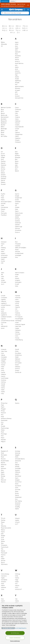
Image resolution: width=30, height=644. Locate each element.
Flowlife (3, 203)
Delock (3, 173)
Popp (2, 417)
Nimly (3, 370)
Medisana (18, 330)
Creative (17, 117)
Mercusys (18, 315)
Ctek (16, 131)
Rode (2, 453)
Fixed (2, 205)
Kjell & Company (20, 273)
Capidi (17, 111)
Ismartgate (18, 255)
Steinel (17, 495)
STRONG (18, 472)
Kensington (18, 282)
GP (16, 205)
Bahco (3, 131)
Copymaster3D (19, 127)
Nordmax (4, 380)
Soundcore (18, 486)
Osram (17, 365)
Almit (17, 69)
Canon (17, 107)
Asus (16, 46)
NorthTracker (5, 378)
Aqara (17, 42)
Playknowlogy (5, 428)
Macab (17, 305)
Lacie (2, 311)
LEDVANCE (4, 326)
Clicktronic (18, 109)
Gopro (17, 203)
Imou (16, 257)
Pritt (2, 436)
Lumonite (4, 322)
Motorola (18, 298)
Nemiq (3, 388)
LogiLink (3, 319)
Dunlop (3, 169)
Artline (17, 60)
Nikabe (3, 386)
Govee (17, 200)
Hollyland (4, 242)
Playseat (3, 440)
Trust (2, 537)
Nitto (2, 394)
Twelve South (5, 547)
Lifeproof (3, 301)
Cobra (17, 119)
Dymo (3, 171)
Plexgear (3, 409)
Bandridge (4, 129)
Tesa (2, 557)
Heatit (3, 259)
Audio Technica (19, 63)
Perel (2, 432)
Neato (3, 390)
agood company (19, 86)
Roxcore (3, 459)
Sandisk (17, 466)
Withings (18, 574)
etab (16, 165)
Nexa (2, 369)
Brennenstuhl (5, 117)
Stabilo (17, 509)
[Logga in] (24, 10)
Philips (3, 411)
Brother (3, 125)
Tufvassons (4, 545)
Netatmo (3, 374)
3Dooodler (4, 44)
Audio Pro (18, 73)
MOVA (17, 303)
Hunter (3, 261)
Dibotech (4, 179)
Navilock (3, 363)
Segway (17, 465)
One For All (18, 372)
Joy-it (3, 284)
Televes (3, 551)
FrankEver (4, 215)
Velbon (3, 585)
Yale (16, 599)
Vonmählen (4, 580)
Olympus (18, 361)
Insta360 (18, 246)
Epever (17, 171)
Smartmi (17, 470)
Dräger (3, 157)
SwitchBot (18, 468)
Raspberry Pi (4, 451)
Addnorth (18, 52)
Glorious (17, 228)
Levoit (3, 328)
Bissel (3, 132)
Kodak (17, 274)
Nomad (3, 384)
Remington (4, 455)
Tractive (3, 555)
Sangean (17, 480)
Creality (17, 125)
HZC (2, 263)
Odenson (18, 359)
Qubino (17, 403)
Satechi (17, 474)
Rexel (2, 457)
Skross (17, 493)
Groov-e (17, 232)
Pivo (2, 422)
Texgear (3, 536)
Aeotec (17, 77)
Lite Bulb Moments (6, 317)
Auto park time (19, 98)
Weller (17, 582)
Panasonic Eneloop (6, 418)
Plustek (3, 426)
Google (17, 196)
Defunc (3, 167)
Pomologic (4, 434)
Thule (3, 539)
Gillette (17, 207)
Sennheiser (18, 476)
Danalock (4, 165)
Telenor (3, 530)
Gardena (17, 221)
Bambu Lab (4, 115)
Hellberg (3, 248)
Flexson (3, 209)
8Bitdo (3, 42)
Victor (3, 589)
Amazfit (17, 83)
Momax (17, 338)
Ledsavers (4, 313)
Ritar (2, 478)
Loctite (3, 307)
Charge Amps (19, 134)
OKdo (17, 351)
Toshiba (3, 520)
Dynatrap (4, 177)
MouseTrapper (19, 319)
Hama (3, 244)
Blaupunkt (4, 121)
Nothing (3, 382)
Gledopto (18, 215)
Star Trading (18, 501)
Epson (17, 161)
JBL (2, 274)
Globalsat (18, 202)
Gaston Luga (19, 227)
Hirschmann (4, 255)
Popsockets (4, 420)
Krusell (17, 284)
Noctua (3, 365)
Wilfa (17, 576)
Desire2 (3, 163)
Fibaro (3, 200)
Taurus (3, 562)
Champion (18, 142)
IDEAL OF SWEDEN (21, 248)
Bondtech (4, 119)
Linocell (3, 296)
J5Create (3, 282)
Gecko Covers (19, 213)
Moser (17, 322)
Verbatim (3, 582)
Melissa (17, 332)
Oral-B (17, 349)
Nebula (3, 355)
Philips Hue (4, 403)
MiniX (17, 311)
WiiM (17, 587)
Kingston (18, 280)
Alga (16, 75)
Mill (16, 309)
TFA (2, 549)
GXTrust (17, 219)
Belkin (3, 127)
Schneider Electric (20, 459)
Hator (3, 251)
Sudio (17, 488)
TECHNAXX (4, 564)
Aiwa (16, 94)
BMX (2, 111)
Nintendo (4, 349)
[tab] (5, 1)
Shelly (17, 457)
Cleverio (17, 123)
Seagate (17, 455)
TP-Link (3, 518)
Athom (17, 58)
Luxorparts (4, 298)
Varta (2, 584)
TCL (2, 524)
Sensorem (18, 503)
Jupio (2, 276)
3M (2, 46)
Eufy (16, 152)
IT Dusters (18, 244)
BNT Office (4, 136)
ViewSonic (4, 576)
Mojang (17, 301)
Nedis (3, 367)
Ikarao (17, 250)
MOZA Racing (19, 340)
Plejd (2, 405)
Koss (16, 276)
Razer (3, 466)
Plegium (3, 441)
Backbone (4, 123)
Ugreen (17, 520)
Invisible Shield (19, 253)
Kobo (17, 286)
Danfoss (3, 161)
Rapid (3, 472)
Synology (18, 451)
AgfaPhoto (18, 81)
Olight (17, 357)
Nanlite (3, 372)
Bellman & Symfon (6, 107)
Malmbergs (18, 321)
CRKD (17, 136)
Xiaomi (3, 601)
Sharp (17, 491)
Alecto (17, 67)
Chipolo (17, 140)
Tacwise (3, 561)
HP (2, 246)
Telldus (3, 541)
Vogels (3, 578)
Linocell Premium (6, 305)
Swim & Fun (18, 482)
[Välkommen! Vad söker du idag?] (16, 13)
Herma (3, 250)
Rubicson (4, 468)
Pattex (3, 430)
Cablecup (18, 121)
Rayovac (3, 482)
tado (2, 534)
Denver (3, 180)
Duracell (3, 184)
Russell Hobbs (5, 461)
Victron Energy (5, 574)
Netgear (3, 361)
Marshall (17, 296)
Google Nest (18, 198)
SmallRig (17, 507)
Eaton (17, 163)
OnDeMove (18, 355)
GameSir (17, 225)
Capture (17, 132)
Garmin (17, 194)
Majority (17, 307)
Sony (16, 463)
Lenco (3, 309)
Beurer (3, 113)
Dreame (3, 175)
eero (16, 169)
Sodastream (18, 497)
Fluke (2, 196)
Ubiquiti (17, 518)
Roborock (4, 465)
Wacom (17, 585)
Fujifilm (3, 194)
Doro (2, 159)
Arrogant (18, 90)
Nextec (3, 392)
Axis (16, 84)
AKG (16, 50)
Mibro (17, 299)
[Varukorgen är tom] (28, 10)
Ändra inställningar (15, 641)
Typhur (3, 532)
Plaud (3, 438)
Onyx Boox (18, 353)
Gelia (16, 209)
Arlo (16, 65)
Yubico (17, 601)
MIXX (17, 336)
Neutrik (3, 376)
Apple (17, 48)
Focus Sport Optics (6, 202)
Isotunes (17, 251)
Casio (17, 115)
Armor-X (17, 61)
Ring (2, 470)
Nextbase (4, 359)
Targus (3, 522)
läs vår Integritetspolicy (20, 628)
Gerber (17, 217)
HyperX (3, 253)
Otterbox (18, 367)
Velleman (3, 587)
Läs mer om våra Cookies (8, 628)
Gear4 (17, 211)
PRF (2, 424)
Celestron (18, 138)
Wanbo (17, 578)
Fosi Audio (4, 213)
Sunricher (18, 489)
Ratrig (3, 474)
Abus (16, 54)
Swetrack (18, 505)
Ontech (17, 370)
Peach (3, 407)
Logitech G (4, 315)
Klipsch (17, 278)
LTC (2, 324)
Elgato (17, 154)
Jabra (2, 273)
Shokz (17, 484)
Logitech (3, 299)
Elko (16, 159)
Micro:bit (18, 334)
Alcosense (18, 56)
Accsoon (17, 96)
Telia (2, 543)
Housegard (4, 257)
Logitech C (4, 303)
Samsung (18, 453)
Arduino (17, 71)
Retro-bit (3, 480)
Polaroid (3, 413)
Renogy (3, 476)
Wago (17, 580)
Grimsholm (18, 230)
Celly (16, 113)
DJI (2, 152)
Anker (17, 44)
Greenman (18, 223)
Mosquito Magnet (20, 324)
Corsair (17, 129)
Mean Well (18, 326)
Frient (3, 211)
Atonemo (18, 88)
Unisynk (17, 522)
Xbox (2, 599)
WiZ (16, 584)
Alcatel (17, 79)
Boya (2, 109)
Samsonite (18, 461)
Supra (17, 478)
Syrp (16, 499)
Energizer (18, 157)
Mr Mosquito (19, 317)
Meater (17, 328)
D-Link (3, 154)
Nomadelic (4, 357)
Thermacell (4, 553)
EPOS (17, 167)
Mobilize (17, 313)
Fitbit (2, 198)
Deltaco (3, 182)
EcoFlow (17, 155)
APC (16, 92)
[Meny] (2, 10)
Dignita (3, 155)
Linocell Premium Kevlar (8, 321)
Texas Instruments (6, 528)
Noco (2, 353)
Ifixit (16, 242)
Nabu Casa (4, 351)
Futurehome (4, 207)
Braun (3, 134)
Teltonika (3, 526)
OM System (18, 363)
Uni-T (17, 524)
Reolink (3, 463)
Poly (2, 415)
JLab (2, 278)
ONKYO (17, 369)
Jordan (3, 280)
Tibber (3, 559)
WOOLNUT (18, 589)
